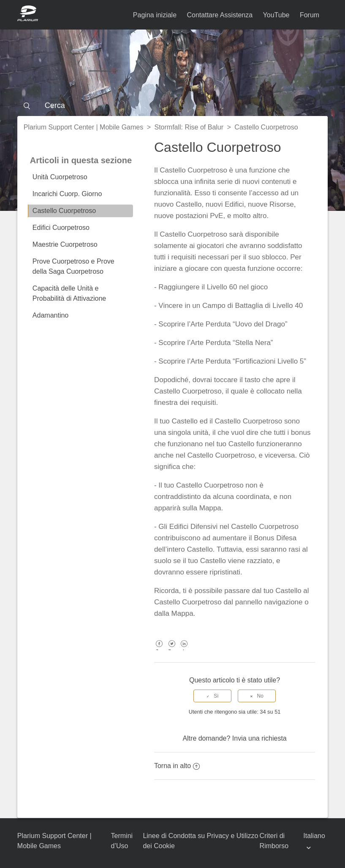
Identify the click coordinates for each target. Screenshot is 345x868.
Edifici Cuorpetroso (61, 228)
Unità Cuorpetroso (60, 177)
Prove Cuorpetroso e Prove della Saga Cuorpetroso (73, 266)
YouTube (276, 15)
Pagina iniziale (155, 15)
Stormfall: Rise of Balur (189, 127)
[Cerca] (172, 105)
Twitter (172, 650)
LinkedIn (184, 650)
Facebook (159, 650)
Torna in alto (177, 766)
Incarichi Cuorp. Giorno (67, 194)
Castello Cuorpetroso (266, 127)
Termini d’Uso (122, 841)
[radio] (212, 696)
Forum (310, 15)
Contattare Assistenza (220, 15)
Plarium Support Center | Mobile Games (83, 127)
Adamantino (50, 315)
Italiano (314, 836)
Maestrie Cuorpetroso (65, 244)
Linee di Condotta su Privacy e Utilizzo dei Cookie (200, 841)
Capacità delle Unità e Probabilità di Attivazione (69, 293)
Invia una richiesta (259, 738)
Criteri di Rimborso (274, 841)
